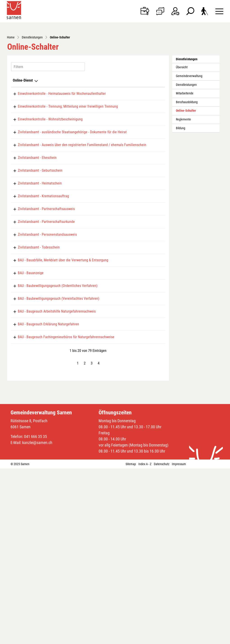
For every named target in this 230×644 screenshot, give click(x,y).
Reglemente (183, 162)
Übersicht (182, 110)
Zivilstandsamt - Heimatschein (35, 282)
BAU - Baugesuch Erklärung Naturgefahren (43, 490)
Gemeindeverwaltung (189, 119)
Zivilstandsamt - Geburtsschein (35, 261)
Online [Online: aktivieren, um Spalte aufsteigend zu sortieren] (111, 123)
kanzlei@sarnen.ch (37, 618)
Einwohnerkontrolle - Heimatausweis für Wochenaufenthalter (57, 136)
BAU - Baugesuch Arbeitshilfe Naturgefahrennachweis (52, 474)
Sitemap (131, 640)
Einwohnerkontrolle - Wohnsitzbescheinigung (45, 176)
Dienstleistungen (186, 127)
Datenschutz (162, 640)
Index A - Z (145, 640)
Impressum (179, 640)
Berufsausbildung (187, 145)
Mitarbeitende (185, 136)
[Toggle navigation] (219, 11)
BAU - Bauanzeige (26, 424)
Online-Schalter (186, 155)
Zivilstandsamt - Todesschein (34, 384)
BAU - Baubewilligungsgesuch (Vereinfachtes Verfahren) (54, 457)
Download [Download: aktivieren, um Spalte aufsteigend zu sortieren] (146, 123)
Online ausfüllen (125, 140)
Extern (154, 407)
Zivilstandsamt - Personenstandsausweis (42, 363)
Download (154, 159)
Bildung (181, 171)
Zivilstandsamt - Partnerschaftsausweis (41, 320)
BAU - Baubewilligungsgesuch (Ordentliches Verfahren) (53, 441)
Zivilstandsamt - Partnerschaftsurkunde (41, 342)
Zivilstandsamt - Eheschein (32, 240)
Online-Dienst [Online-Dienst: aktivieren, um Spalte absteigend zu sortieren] (23, 123)
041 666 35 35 (35, 612)
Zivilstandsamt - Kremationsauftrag (38, 304)
